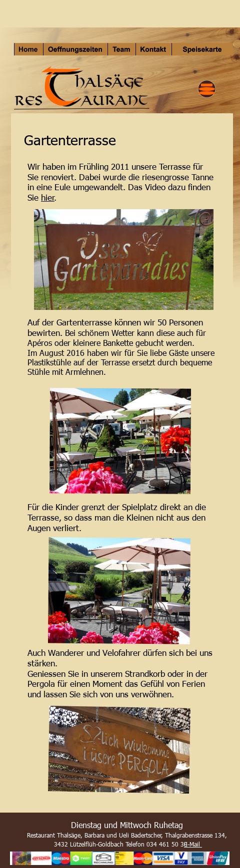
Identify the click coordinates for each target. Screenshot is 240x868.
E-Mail (193, 844)
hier (48, 197)
